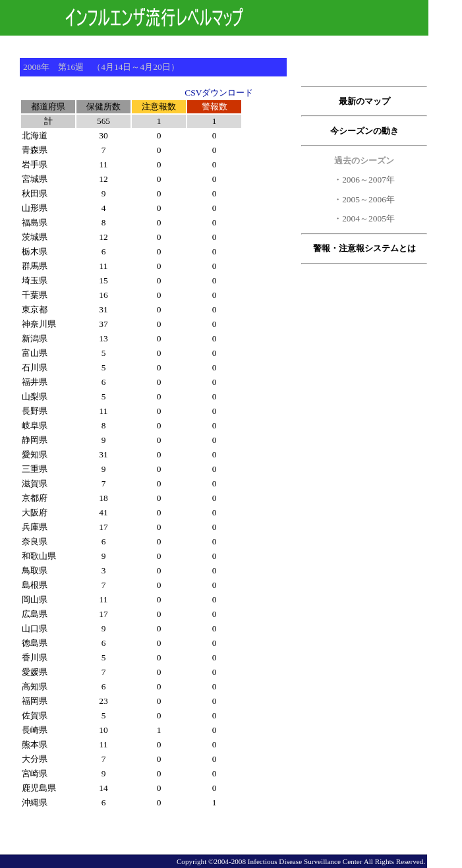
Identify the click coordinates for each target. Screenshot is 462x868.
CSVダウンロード (219, 93)
